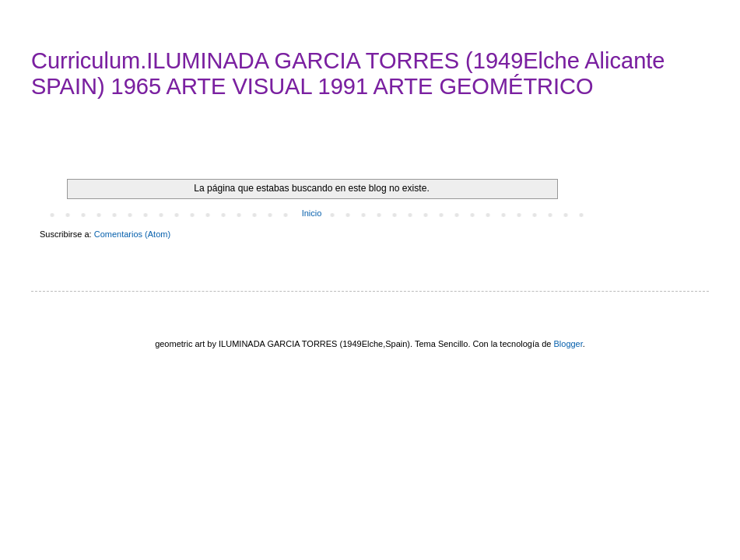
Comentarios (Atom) (132, 234)
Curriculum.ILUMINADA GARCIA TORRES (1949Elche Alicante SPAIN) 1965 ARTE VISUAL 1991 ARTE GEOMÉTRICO (348, 73)
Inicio (312, 213)
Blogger (568, 344)
